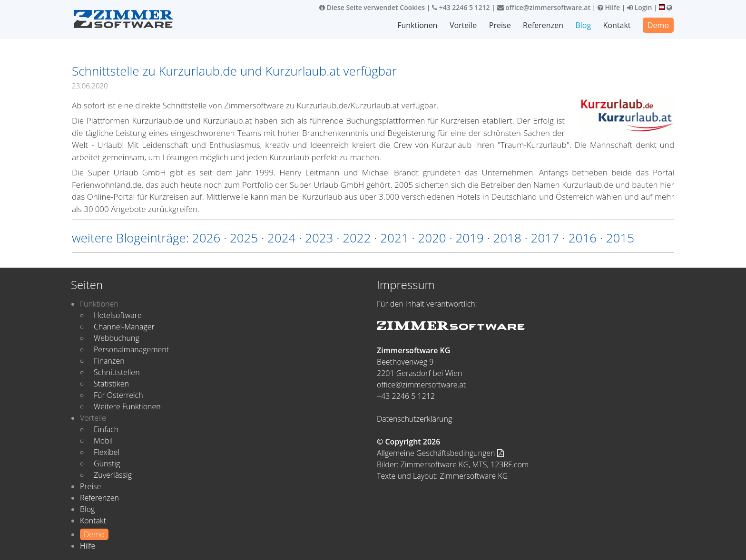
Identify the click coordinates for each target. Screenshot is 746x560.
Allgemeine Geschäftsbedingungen (440, 453)
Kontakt (617, 25)
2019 (469, 238)
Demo (658, 25)
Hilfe (609, 7)
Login (639, 7)
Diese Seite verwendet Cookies (372, 7)
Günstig (107, 463)
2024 (281, 238)
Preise (500, 25)
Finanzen (109, 361)
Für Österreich (118, 395)
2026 (206, 238)
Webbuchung (117, 338)
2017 (545, 238)
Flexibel (107, 452)
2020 (432, 238)
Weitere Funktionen (127, 406)
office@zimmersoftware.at (544, 7)
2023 (319, 238)
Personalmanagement (131, 349)
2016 (583, 238)
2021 (394, 238)
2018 (507, 238)
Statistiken (111, 384)
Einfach (106, 429)
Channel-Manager (124, 327)
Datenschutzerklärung (414, 419)
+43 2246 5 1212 (461, 7)
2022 (357, 238)
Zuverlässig (113, 475)
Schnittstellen (117, 372)
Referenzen (543, 25)
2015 (620, 238)
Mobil (103, 441)
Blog (583, 25)
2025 (244, 238)
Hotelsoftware (118, 315)
